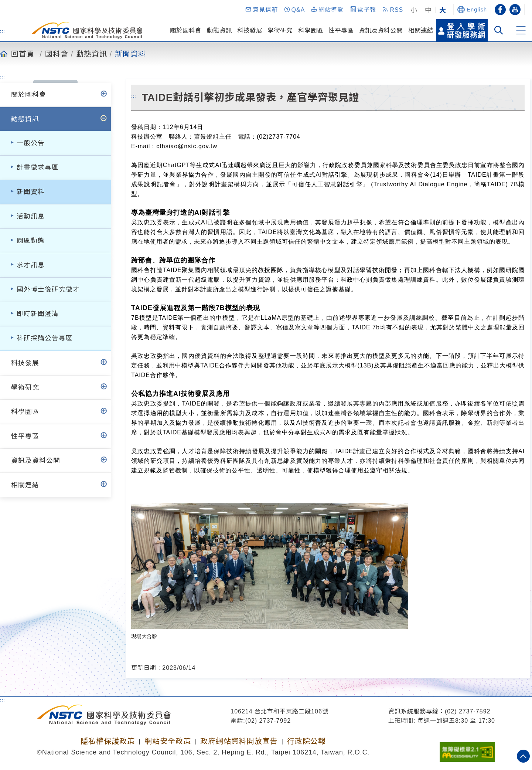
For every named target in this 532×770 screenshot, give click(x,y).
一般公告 (31, 143)
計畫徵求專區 (38, 167)
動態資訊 (219, 30)
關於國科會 (186, 30)
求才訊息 (31, 265)
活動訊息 (31, 216)
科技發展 (250, 30)
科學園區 (311, 30)
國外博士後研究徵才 (48, 289)
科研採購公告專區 (45, 338)
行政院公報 (306, 741)
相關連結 (421, 30)
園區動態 (31, 241)
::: (3, 31)
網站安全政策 (168, 741)
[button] (261, 10)
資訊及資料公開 (381, 30)
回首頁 (23, 54)
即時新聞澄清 (38, 314)
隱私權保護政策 (108, 741)
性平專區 (341, 30)
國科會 (57, 54)
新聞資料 (130, 54)
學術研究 (280, 30)
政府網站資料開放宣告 (239, 741)
